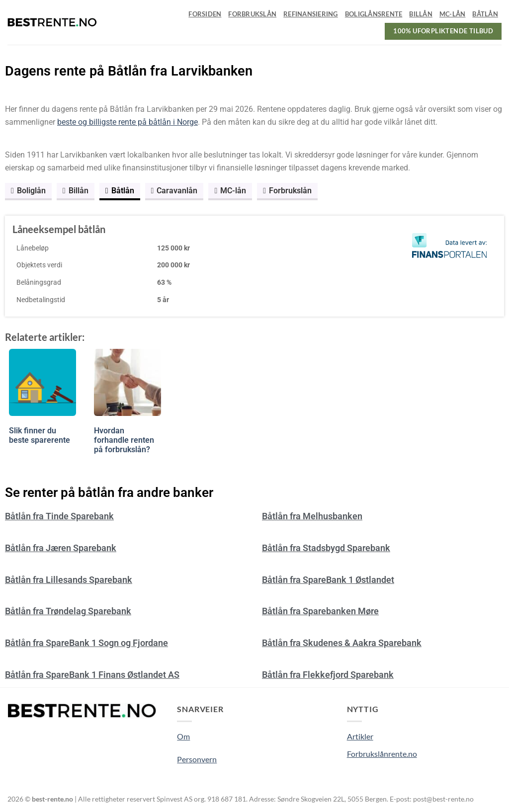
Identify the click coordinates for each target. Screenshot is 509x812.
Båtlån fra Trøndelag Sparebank (68, 611)
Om (183, 736)
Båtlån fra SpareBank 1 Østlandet (328, 580)
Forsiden (205, 14)
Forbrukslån (252, 14)
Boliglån (28, 191)
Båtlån (485, 14)
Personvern (197, 759)
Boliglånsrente (374, 14)
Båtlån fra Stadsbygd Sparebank (326, 548)
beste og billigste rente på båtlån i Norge (127, 122)
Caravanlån (174, 191)
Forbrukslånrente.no (382, 754)
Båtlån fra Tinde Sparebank (59, 516)
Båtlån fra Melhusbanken (312, 516)
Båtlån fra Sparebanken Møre (320, 611)
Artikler (360, 736)
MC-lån (453, 14)
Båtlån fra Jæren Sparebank (61, 548)
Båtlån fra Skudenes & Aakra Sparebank (342, 643)
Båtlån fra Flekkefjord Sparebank (328, 675)
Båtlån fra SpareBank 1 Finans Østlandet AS (92, 675)
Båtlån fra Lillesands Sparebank (69, 580)
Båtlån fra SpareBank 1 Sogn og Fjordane (86, 643)
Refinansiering (311, 14)
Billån (421, 14)
